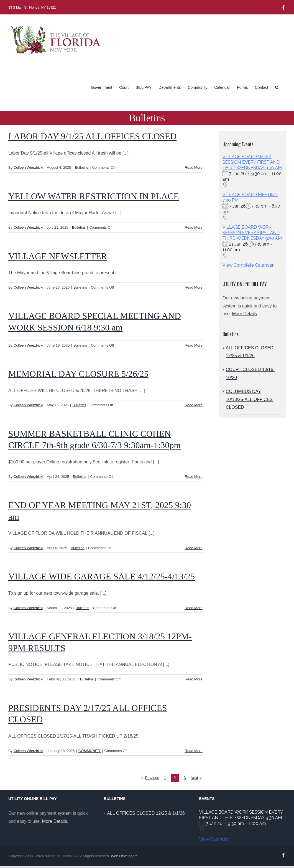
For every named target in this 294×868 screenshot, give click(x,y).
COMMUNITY (90, 751)
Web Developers (124, 856)
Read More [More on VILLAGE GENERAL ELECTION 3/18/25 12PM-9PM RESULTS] (193, 679)
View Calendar (214, 839)
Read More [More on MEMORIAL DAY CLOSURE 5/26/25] (193, 405)
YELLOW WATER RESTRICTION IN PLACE (94, 196)
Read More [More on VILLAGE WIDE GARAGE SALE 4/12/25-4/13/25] (193, 608)
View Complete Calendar (248, 265)
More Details (244, 314)
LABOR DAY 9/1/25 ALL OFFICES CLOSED (92, 136)
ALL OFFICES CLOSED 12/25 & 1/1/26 (146, 813)
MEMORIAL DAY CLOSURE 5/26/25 (78, 374)
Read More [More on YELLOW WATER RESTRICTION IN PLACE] (193, 227)
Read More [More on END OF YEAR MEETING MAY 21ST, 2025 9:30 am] (193, 548)
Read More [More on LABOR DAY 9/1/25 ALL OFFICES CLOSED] (193, 167)
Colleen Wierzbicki (28, 167)
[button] (277, 87)
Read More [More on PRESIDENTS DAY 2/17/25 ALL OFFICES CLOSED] (193, 751)
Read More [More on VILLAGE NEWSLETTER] (193, 287)
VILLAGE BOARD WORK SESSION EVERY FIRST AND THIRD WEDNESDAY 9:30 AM (252, 162)
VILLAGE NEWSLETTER (58, 256)
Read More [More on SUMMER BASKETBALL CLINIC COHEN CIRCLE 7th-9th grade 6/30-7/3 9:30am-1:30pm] (193, 477)
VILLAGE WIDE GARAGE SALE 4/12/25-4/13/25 (102, 576)
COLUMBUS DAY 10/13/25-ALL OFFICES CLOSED (249, 399)
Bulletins (82, 167)
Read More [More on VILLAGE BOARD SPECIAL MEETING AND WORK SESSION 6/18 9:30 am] (193, 345)
